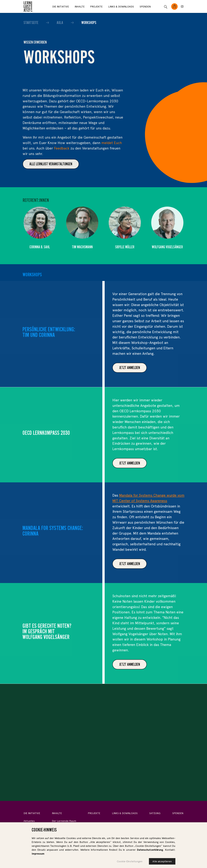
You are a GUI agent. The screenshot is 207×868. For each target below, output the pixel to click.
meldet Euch (88, 143)
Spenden (145, 7)
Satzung (155, 813)
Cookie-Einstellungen (130, 861)
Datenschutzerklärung (150, 850)
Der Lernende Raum (64, 821)
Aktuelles (29, 821)
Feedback (38, 148)
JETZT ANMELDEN (158, 564)
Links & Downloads (121, 7)
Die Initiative (61, 7)
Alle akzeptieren (162, 861)
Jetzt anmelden (158, 368)
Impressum (38, 854)
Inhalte (80, 7)
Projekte (96, 7)
